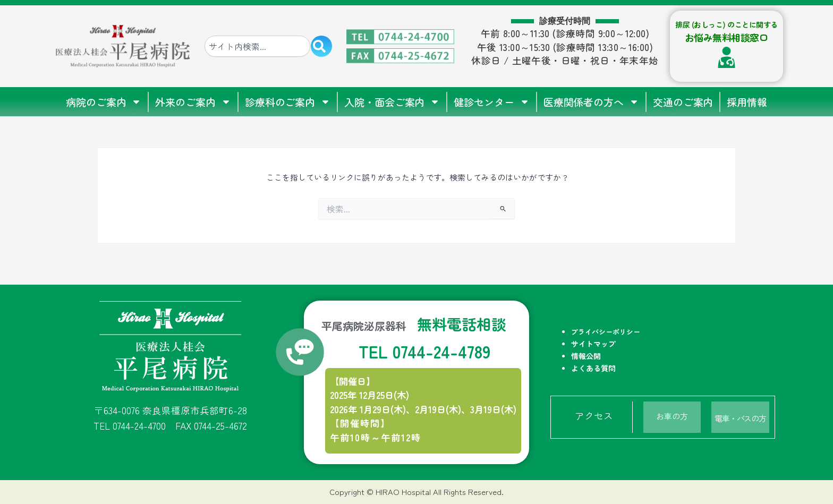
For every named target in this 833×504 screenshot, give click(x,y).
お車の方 (672, 415)
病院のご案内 (104, 102)
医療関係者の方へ (591, 102)
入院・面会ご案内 (392, 102)
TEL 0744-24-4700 (130, 425)
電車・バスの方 (740, 416)
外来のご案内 (193, 102)
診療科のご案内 (288, 102)
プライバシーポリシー (606, 331)
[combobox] (257, 46)
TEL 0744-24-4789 (424, 350)
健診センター (491, 102)
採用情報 (747, 102)
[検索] (321, 46)
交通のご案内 (683, 102)
